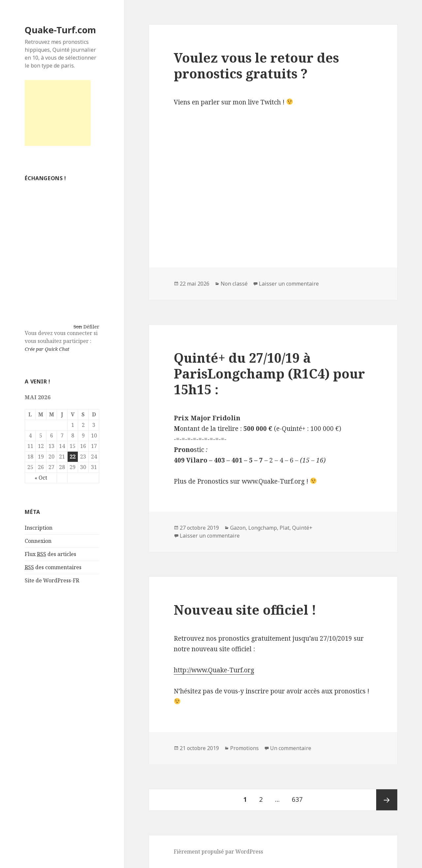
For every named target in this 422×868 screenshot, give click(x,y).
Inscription (39, 528)
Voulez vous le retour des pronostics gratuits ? (256, 65)
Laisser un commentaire (289, 284)
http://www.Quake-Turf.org (214, 670)
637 (299, 797)
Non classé (234, 284)
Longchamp (263, 528)
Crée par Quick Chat (47, 349)
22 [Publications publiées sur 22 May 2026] (73, 457)
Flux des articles (50, 554)
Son (78, 327)
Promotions (244, 748)
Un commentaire (291, 748)
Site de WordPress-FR (52, 580)
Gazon (238, 528)
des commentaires (53, 567)
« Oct (41, 478)
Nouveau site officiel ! (245, 610)
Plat (285, 528)
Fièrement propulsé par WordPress (218, 852)
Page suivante (387, 800)
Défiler (91, 327)
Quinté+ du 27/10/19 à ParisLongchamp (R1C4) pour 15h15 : (269, 373)
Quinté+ (302, 528)
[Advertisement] (58, 113)
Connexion (38, 541)
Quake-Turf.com (60, 30)
